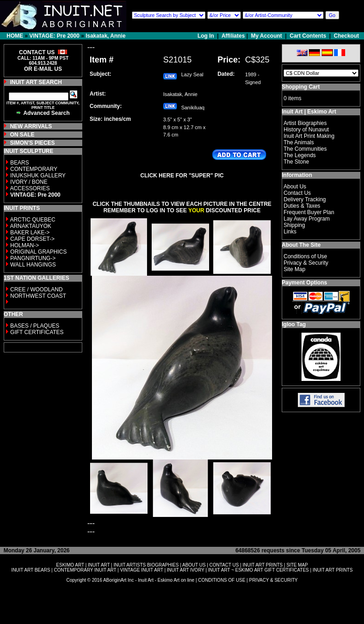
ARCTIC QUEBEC (33, 220)
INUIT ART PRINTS (263, 565)
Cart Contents (308, 36)
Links (290, 232)
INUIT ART (99, 565)
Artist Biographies (305, 123)
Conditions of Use (305, 256)
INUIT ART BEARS (31, 570)
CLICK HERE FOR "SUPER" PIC (182, 176)
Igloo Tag (294, 324)
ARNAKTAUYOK (31, 226)
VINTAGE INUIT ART (142, 570)
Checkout (346, 36)
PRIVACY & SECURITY (273, 580)
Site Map (294, 269)
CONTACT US (224, 565)
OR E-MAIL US (43, 69)
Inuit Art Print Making (309, 136)
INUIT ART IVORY (185, 570)
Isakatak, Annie (105, 36)
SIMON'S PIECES (33, 143)
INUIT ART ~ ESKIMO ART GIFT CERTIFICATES (259, 570)
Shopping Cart (301, 87)
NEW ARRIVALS (31, 126)
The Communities (305, 149)
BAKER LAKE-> (30, 233)
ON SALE (22, 135)
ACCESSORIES (30, 188)
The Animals (299, 142)
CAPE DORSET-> (32, 239)
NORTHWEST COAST (37, 296)
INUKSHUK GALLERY (38, 176)
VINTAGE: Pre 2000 (54, 36)
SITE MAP (297, 565)
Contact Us (297, 193)
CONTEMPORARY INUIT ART (85, 570)
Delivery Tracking (305, 199)
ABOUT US (194, 565)
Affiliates (233, 36)
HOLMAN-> (24, 245)
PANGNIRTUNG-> (33, 258)
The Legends (300, 155)
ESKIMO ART (70, 565)
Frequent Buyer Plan (309, 212)
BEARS (20, 163)
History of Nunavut (306, 130)
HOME (15, 36)
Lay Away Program (307, 219)
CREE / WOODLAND (36, 289)
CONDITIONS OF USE (222, 580)
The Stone (296, 162)
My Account (267, 36)
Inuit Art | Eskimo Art (309, 112)
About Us (295, 187)
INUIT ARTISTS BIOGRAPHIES (146, 565)
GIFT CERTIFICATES (37, 332)
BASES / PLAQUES (35, 326)
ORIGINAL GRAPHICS (38, 252)
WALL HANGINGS (33, 265)
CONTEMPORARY (34, 169)
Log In (207, 36)
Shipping (294, 225)
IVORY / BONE (29, 182)
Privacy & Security (306, 263)
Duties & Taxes (302, 206)
